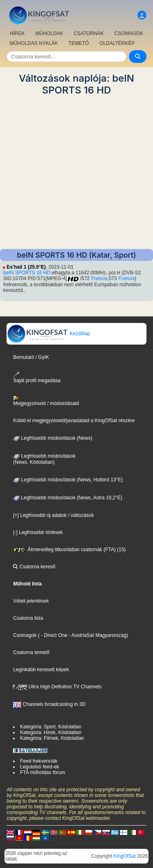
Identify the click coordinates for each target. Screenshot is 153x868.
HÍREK (17, 33)
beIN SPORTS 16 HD (27, 273)
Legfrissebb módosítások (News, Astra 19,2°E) (68, 498)
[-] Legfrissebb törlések (38, 532)
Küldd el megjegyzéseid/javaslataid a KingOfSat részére (74, 421)
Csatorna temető (31, 652)
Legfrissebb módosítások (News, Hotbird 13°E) (68, 480)
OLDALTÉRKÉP (117, 43)
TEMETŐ (79, 43)
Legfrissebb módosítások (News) (53, 438)
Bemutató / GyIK (31, 357)
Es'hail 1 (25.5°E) (26, 267)
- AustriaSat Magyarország (97, 635)
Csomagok (25, 635)
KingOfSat (125, 856)
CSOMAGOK (129, 33)
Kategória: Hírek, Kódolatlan (51, 732)
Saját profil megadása (37, 377)
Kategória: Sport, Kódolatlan (51, 727)
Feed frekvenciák (39, 761)
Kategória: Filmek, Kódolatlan (52, 738)
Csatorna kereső (34, 567)
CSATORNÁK (89, 33)
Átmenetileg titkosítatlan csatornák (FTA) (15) (69, 550)
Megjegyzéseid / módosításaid (46, 401)
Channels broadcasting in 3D (49, 704)
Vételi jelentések (31, 601)
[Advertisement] (76, 172)
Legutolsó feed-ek (39, 767)
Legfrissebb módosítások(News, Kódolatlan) (44, 459)
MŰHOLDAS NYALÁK (34, 43)
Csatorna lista (28, 618)
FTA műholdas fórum (42, 772)
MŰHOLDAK (49, 33)
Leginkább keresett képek (41, 670)
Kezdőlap (48, 334)
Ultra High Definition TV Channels (57, 687)
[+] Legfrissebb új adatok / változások (53, 515)
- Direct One (54, 635)
